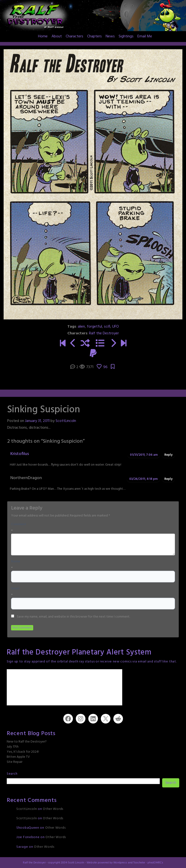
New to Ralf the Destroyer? (27, 742)
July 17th (13, 747)
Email (15, 589)
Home (43, 36)
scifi (107, 327)
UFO (115, 327)
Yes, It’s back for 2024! (23, 752)
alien (81, 327)
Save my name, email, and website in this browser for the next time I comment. (73, 617)
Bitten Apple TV (18, 757)
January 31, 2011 (37, 421)
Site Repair (15, 762)
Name (16, 562)
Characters (74, 36)
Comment (19, 524)
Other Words (53, 809)
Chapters (94, 36)
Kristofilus (20, 454)
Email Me (145, 36)
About (57, 36)
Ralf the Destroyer (104, 333)
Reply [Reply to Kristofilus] (168, 455)
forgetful (94, 327)
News (110, 36)
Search (12, 774)
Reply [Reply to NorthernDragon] (168, 479)
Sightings (126, 36)
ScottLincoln (66, 421)
